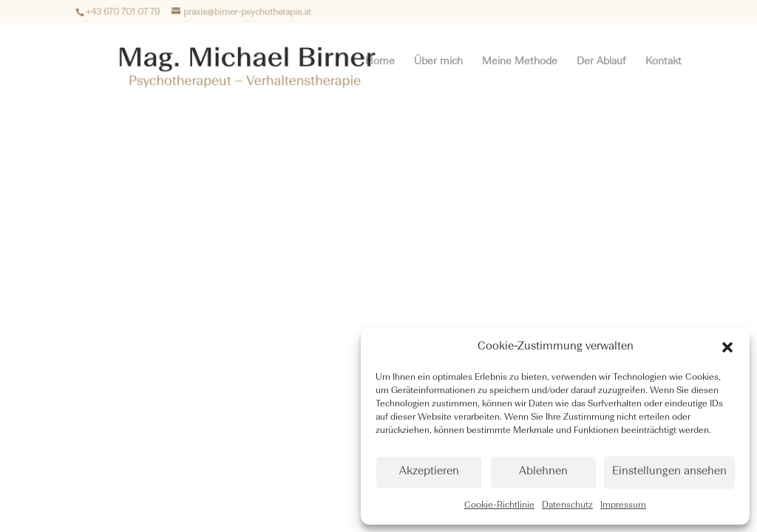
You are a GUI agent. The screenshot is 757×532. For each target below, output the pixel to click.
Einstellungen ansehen (669, 472)
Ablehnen (543, 472)
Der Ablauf (601, 61)
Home (380, 61)
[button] (727, 347)
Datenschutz (567, 505)
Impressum (623, 505)
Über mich (438, 61)
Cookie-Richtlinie (499, 505)
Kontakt (663, 61)
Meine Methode (520, 61)
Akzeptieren (429, 472)
